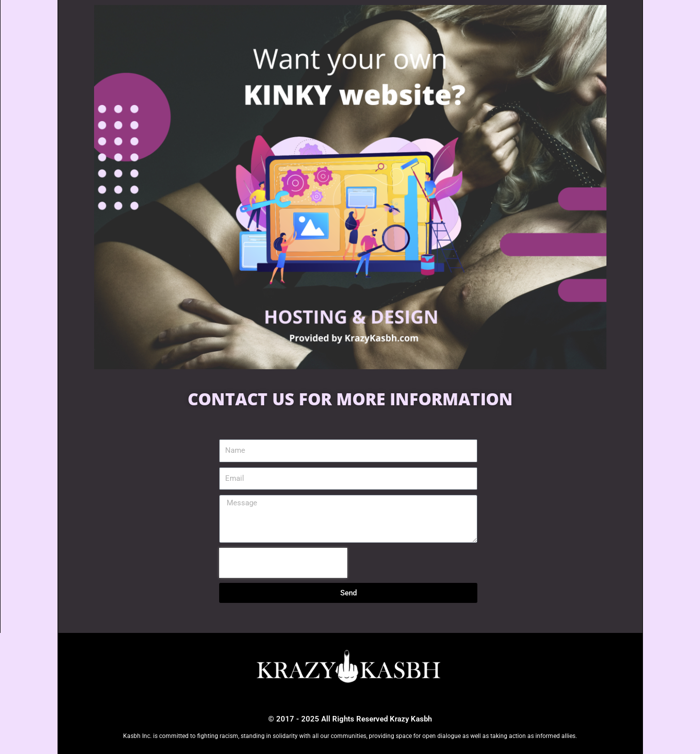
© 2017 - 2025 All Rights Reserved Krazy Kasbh (350, 719)
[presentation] (283, 563)
